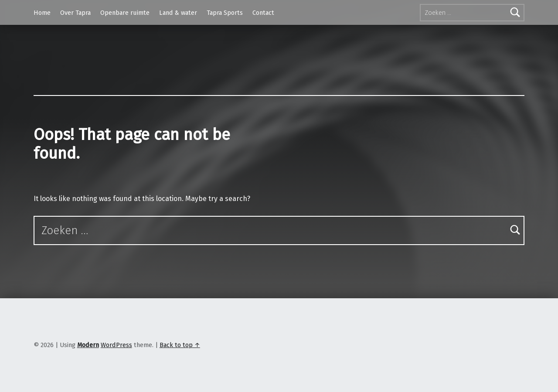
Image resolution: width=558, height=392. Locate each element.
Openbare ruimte (125, 13)
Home (42, 13)
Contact (263, 13)
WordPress (116, 345)
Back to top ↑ (180, 345)
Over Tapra (75, 13)
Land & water (178, 13)
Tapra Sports (225, 13)
